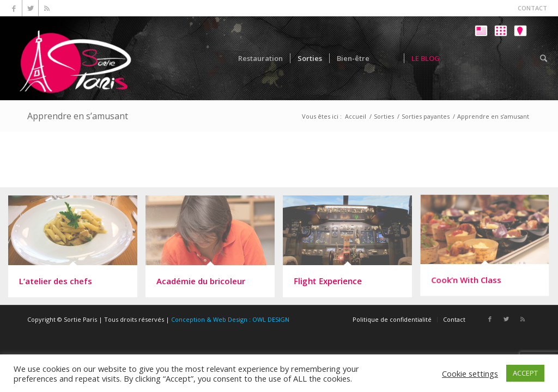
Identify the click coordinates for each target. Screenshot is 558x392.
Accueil (356, 116)
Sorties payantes (426, 116)
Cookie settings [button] (470, 373)
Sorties (384, 116)
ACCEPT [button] (525, 373)
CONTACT (532, 8)
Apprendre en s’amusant (78, 116)
